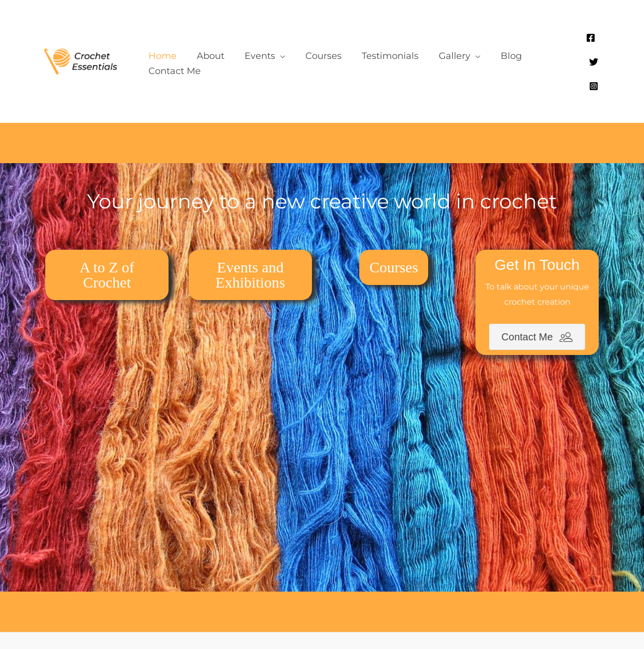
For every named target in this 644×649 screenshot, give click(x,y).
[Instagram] (597, 40)
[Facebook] (567, 40)
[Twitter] (582, 40)
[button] (255, 39)
